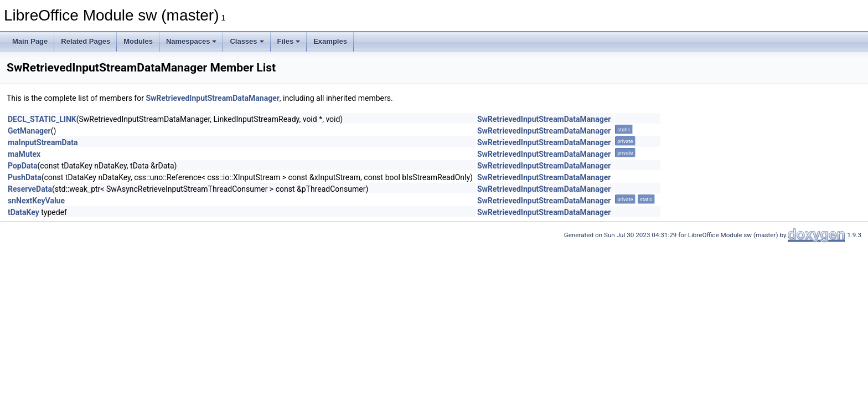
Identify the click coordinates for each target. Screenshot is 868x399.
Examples (330, 41)
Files (289, 41)
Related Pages (86, 41)
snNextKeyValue (36, 201)
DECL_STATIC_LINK (42, 119)
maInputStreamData (43, 142)
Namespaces (192, 41)
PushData (25, 177)
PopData (23, 166)
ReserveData (30, 189)
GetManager (29, 131)
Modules (138, 41)
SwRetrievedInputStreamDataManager (212, 98)
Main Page (30, 41)
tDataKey (24, 212)
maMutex (24, 154)
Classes (247, 41)
